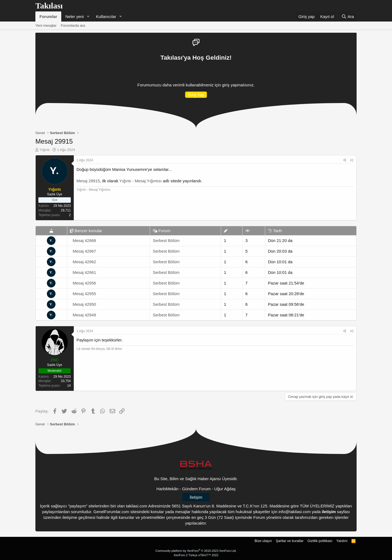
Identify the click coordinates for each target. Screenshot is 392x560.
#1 (352, 160)
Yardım (342, 541)
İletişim (196, 497)
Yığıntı (45, 150)
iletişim (329, 512)
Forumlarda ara (73, 25)
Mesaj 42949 (84, 315)
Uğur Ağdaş (225, 489)
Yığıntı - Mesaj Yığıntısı (140, 181)
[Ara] (348, 16)
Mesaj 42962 (84, 262)
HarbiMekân (168, 489)
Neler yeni (75, 16)
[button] (88, 16)
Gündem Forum (196, 489)
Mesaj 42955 (84, 294)
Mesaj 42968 (84, 240)
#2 (352, 331)
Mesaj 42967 (84, 251)
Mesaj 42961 (84, 272)
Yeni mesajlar (46, 25)
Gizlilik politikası (320, 541)
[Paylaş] (345, 160)
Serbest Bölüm (166, 240)
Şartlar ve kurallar (290, 541)
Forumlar (48, 16)
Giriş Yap (196, 95)
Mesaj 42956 (84, 283)
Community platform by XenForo (196, 551)
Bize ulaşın (263, 541)
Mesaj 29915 (88, 181)
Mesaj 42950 (84, 304)
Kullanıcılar (106, 16)
